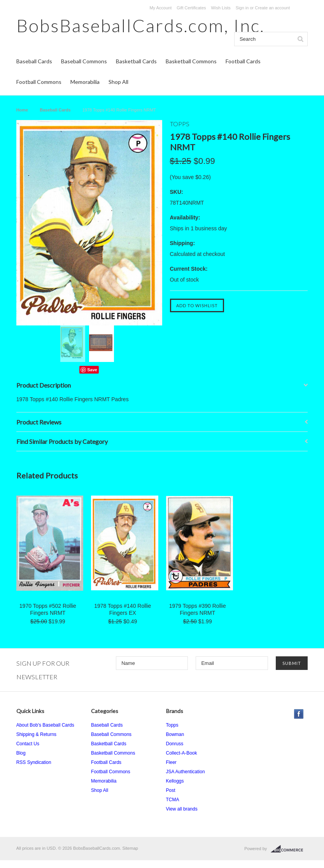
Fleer (171, 762)
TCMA (173, 800)
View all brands (182, 809)
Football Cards (243, 61)
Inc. (140, 25)
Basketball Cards (136, 61)
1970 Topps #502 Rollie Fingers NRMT (48, 609)
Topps (172, 725)
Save (92, 370)
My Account (160, 8)
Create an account (272, 8)
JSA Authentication (186, 772)
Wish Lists (221, 8)
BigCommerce (289, 849)
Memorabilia (85, 82)
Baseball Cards (34, 61)
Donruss (175, 744)
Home (22, 110)
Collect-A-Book (182, 753)
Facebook (299, 714)
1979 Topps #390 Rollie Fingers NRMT (198, 609)
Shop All (118, 82)
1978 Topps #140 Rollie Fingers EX (123, 609)
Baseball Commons (84, 61)
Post (171, 790)
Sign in (242, 8)
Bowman (175, 734)
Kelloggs (175, 781)
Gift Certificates (191, 8)
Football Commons (39, 82)
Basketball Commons (191, 61)
